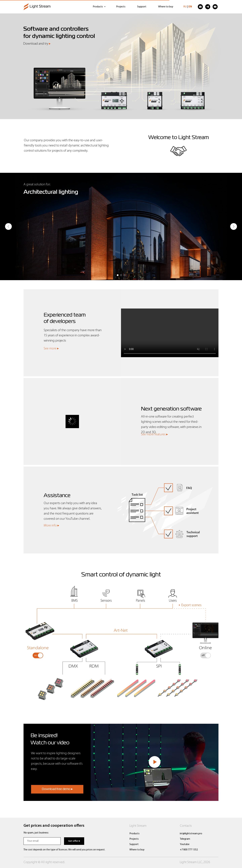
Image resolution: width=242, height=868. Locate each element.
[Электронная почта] (200, 7)
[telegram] (208, 7)
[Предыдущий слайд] (8, 226)
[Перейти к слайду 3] (124, 275)
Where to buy (166, 7)
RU (185, 7)
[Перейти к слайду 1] (118, 275)
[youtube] (215, 7)
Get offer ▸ (74, 841)
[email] (42, 841)
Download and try (37, 44)
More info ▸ (51, 526)
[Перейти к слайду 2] (121, 275)
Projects (121, 7)
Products (98, 7)
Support (142, 7)
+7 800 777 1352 (189, 850)
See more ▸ (51, 349)
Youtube (185, 844)
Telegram (185, 839)
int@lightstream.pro (191, 834)
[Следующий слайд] (234, 226)
